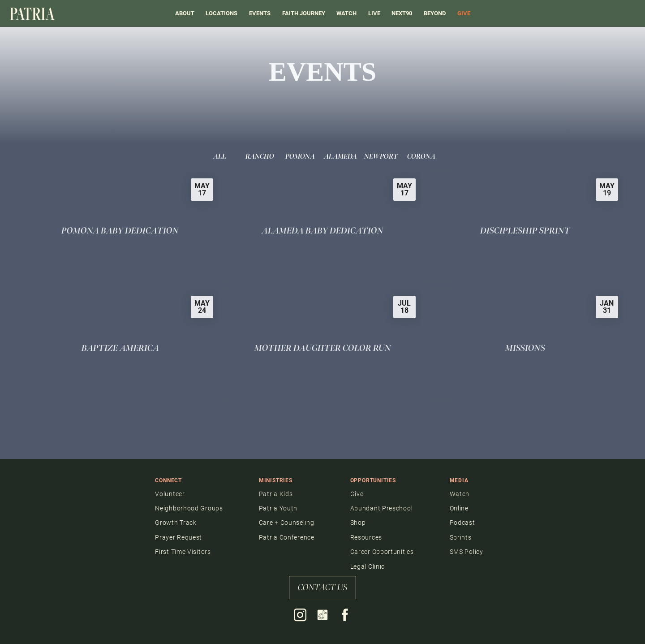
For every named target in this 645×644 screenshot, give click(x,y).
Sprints (461, 537)
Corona (421, 157)
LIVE (374, 13)
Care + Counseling (287, 523)
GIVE (464, 13)
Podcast (462, 523)
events (260, 13)
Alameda (340, 157)
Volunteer (170, 494)
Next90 (402, 13)
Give (357, 494)
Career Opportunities (382, 552)
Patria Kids (276, 494)
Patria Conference (287, 537)
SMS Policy (467, 552)
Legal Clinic (368, 566)
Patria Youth (278, 508)
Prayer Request (178, 537)
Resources (366, 537)
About (185, 13)
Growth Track (176, 523)
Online (459, 508)
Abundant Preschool (382, 508)
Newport (381, 157)
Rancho (260, 157)
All (220, 157)
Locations (221, 13)
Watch (346, 13)
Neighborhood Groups (189, 508)
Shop (358, 523)
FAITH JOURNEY (304, 13)
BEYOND (435, 13)
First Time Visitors (183, 552)
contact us (323, 588)
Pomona (300, 157)
